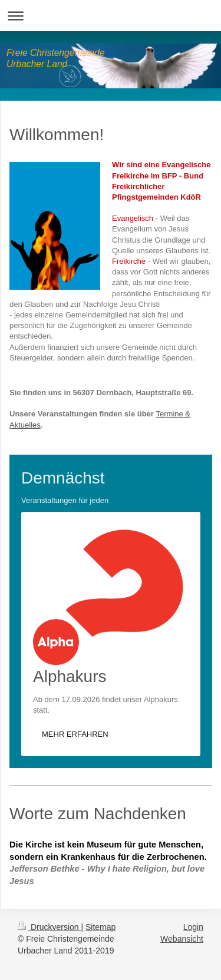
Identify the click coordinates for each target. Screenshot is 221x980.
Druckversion (49, 927)
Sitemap (100, 927)
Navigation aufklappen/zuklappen (111, 16)
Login (193, 927)
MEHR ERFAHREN (75, 734)
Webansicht (182, 939)
